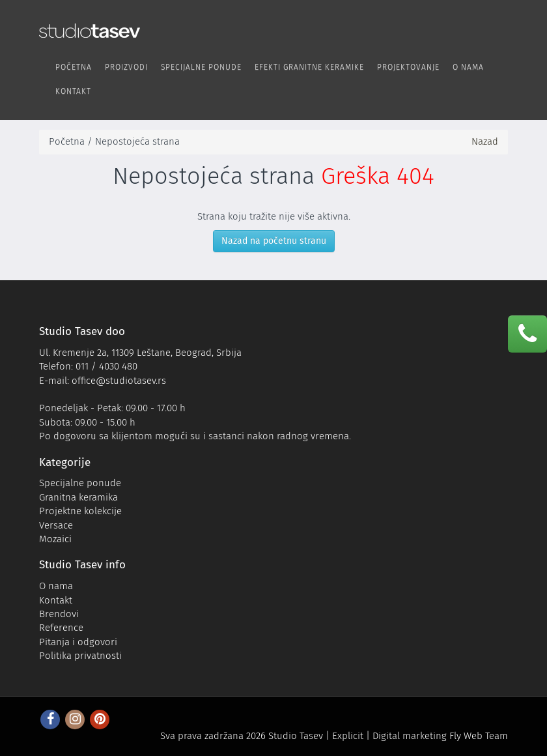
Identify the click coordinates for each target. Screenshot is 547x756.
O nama (468, 67)
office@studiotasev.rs (119, 381)
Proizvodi (126, 67)
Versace (56, 525)
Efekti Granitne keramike (309, 67)
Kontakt (73, 91)
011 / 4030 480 (106, 366)
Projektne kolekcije (80, 511)
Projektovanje (408, 67)
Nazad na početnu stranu (274, 241)
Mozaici (55, 539)
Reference (61, 628)
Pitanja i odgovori (78, 642)
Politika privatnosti (80, 656)
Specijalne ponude (201, 67)
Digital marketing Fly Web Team (440, 736)
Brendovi (59, 614)
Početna (74, 67)
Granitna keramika (78, 497)
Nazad (485, 141)
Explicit (348, 736)
